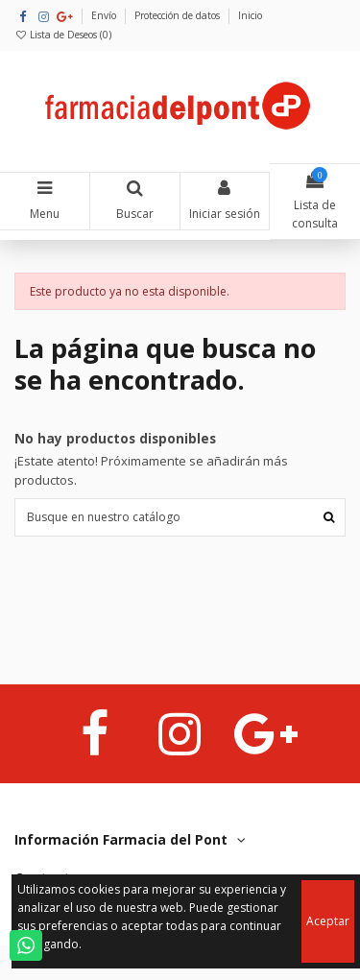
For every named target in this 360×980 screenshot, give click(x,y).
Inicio (250, 15)
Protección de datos (179, 15)
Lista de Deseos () (63, 35)
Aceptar (328, 921)
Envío (105, 15)
